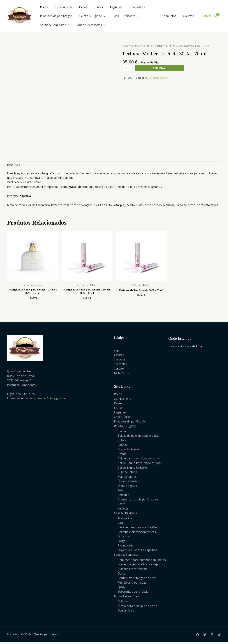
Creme (122, 455)
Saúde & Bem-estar (55, 25)
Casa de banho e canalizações (137, 529)
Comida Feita (63, 7)
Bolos (44, 7)
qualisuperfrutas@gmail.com (54, 400)
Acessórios (125, 520)
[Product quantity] (128, 68)
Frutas (99, 7)
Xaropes (123, 510)
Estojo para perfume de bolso (137, 607)
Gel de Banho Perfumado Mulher (140, 464)
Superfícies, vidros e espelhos (137, 551)
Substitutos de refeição (133, 593)
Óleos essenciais (129, 483)
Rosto (121, 505)
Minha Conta (123, 374)
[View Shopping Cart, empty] (210, 16)
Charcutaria (137, 7)
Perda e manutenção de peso (137, 580)
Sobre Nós (171, 16)
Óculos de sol (126, 612)
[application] (104, 16)
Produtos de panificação (56, 16)
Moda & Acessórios (91, 25)
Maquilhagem (127, 478)
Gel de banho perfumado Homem (140, 460)
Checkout (120, 361)
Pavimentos (125, 547)
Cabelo (122, 446)
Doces (83, 7)
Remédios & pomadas (132, 584)
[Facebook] (198, 636)
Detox (122, 575)
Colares (123, 603)
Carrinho (120, 356)
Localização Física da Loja (185, 347)
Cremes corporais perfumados (138, 501)
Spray (121, 589)
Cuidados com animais (132, 570)
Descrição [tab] (14, 165)
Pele (120, 492)
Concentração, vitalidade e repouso (141, 566)
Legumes (116, 7)
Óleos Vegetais (128, 487)
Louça (122, 542)
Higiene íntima (127, 473)
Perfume (136, 45)
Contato (189, 16)
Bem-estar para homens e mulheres (142, 561)
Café (121, 524)
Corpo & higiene (128, 451)
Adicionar (160, 68)
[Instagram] (212, 636)
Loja (117, 352)
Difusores (124, 538)
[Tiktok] (219, 636)
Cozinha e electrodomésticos (137, 533)
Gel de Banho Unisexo (132, 469)
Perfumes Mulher (154, 45)
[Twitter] (205, 636)
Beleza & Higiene (92, 16)
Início (126, 45)
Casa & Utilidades (126, 16)
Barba (122, 433)
